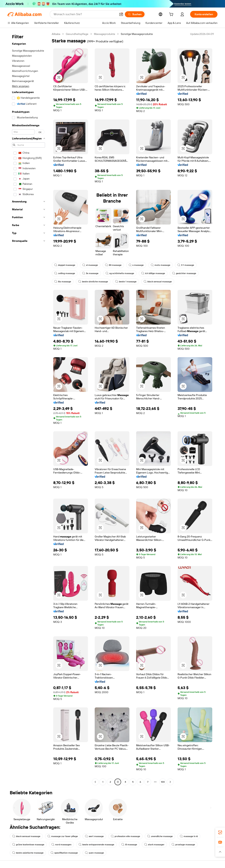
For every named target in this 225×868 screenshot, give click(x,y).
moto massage (160, 265)
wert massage (94, 836)
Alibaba (56, 34)
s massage (136, 265)
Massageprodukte (105, 34)
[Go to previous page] (95, 782)
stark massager (154, 845)
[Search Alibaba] (85, 14)
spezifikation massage (64, 853)
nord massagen (61, 845)
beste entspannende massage (96, 845)
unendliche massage (160, 836)
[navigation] (28, 408)
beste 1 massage (126, 282)
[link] (220, 832)
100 (163, 782)
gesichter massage (184, 273)
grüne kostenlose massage (28, 845)
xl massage (90, 265)
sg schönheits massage (120, 273)
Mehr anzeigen (21, 86)
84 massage (113, 265)
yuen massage (94, 853)
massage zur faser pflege (63, 836)
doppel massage (65, 265)
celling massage (65, 273)
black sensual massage (158, 282)
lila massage (63, 282)
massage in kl (189, 836)
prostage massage (183, 845)
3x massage (90, 273)
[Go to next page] (170, 782)
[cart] (172, 15)
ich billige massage (153, 273)
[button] (121, 14)
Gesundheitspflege (77, 34)
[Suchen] (135, 14)
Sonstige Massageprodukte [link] (137, 34)
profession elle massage (125, 836)
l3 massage (129, 845)
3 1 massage (186, 265)
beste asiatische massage (28, 853)
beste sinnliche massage (93, 282)
